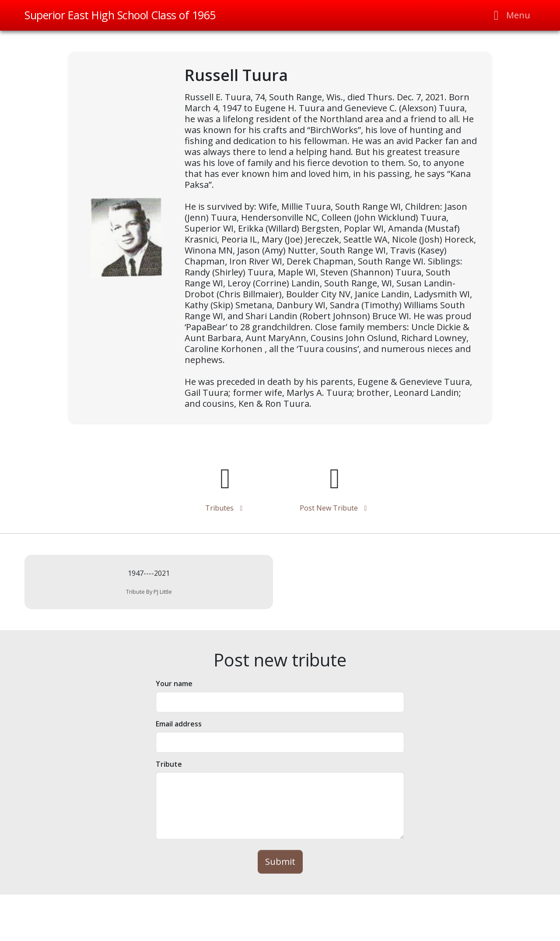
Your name (174, 684)
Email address (179, 724)
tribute (169, 764)
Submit (280, 862)
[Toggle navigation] (509, 15)
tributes (226, 508)
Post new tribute (335, 508)
